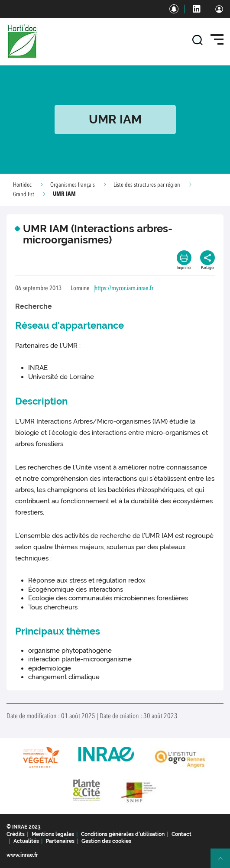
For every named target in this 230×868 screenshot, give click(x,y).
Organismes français (73, 185)
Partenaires (60, 841)
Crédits (16, 834)
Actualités (26, 841)
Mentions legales (53, 834)
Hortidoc (22, 185)
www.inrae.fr (22, 855)
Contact (181, 834)
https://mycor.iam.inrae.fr (124, 289)
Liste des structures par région (147, 185)
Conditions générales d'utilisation (123, 834)
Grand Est (24, 194)
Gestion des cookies (106, 841)
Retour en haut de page (224, 862)
